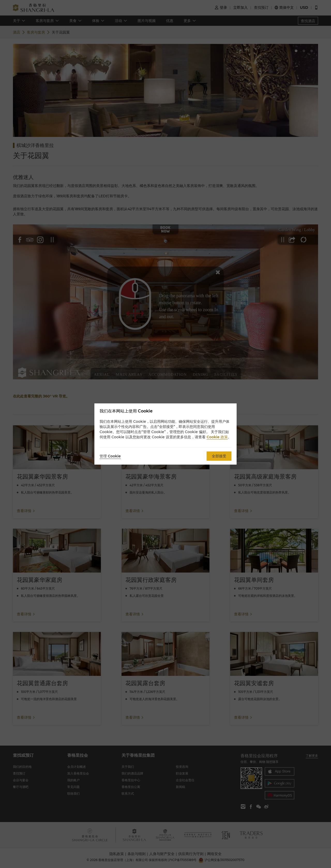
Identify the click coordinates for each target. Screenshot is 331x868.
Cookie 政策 (217, 437)
